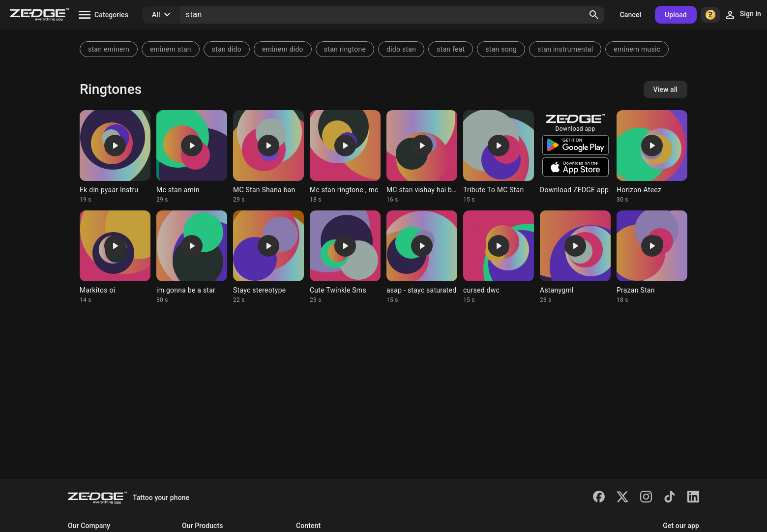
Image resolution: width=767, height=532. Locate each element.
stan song (501, 49)
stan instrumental (565, 49)
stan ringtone (345, 49)
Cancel (631, 15)
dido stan (401, 49)
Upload (676, 15)
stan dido (227, 49)
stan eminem (109, 49)
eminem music (637, 49)
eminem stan (171, 49)
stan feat (451, 49)
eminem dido (283, 49)
